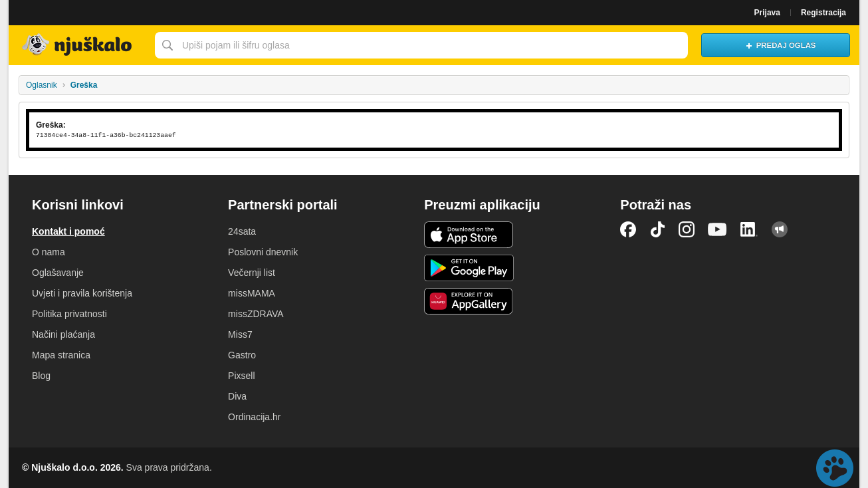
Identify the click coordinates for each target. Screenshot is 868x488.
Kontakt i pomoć (68, 231)
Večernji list (252, 273)
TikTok (657, 229)
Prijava (767, 13)
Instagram (687, 229)
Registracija (823, 13)
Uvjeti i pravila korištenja (82, 293)
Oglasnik (42, 85)
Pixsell (241, 376)
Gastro (242, 355)
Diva (237, 396)
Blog (41, 376)
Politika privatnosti (69, 314)
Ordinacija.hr (254, 417)
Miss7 (240, 334)
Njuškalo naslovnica (78, 45)
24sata (242, 231)
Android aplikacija (469, 268)
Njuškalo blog (780, 229)
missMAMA (252, 293)
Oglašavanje (58, 273)
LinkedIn (749, 229)
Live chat (835, 468)
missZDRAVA (256, 314)
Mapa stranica (61, 355)
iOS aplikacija (469, 235)
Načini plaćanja (63, 334)
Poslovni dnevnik (263, 252)
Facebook (628, 229)
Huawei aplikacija (469, 301)
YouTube (717, 229)
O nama (49, 252)
